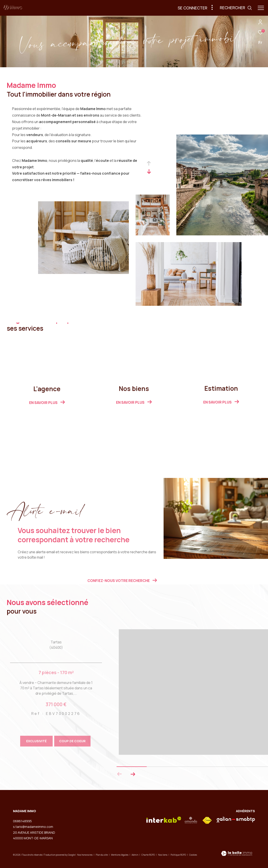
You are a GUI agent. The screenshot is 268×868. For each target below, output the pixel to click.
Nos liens (163, 855)
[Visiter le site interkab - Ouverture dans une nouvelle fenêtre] (164, 820)
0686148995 (22, 821)
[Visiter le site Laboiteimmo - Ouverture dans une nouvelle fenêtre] (237, 854)
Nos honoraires (85, 855)
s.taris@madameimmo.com (33, 827)
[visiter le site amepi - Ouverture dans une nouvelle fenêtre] (191, 820)
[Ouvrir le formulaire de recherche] (236, 8)
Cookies (193, 855)
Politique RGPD (178, 855)
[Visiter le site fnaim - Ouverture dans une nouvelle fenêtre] (207, 820)
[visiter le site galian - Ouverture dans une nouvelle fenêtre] (236, 820)
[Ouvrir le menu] (261, 8)
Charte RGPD (148, 855)
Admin (135, 855)
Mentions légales (120, 855)
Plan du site (102, 855)
